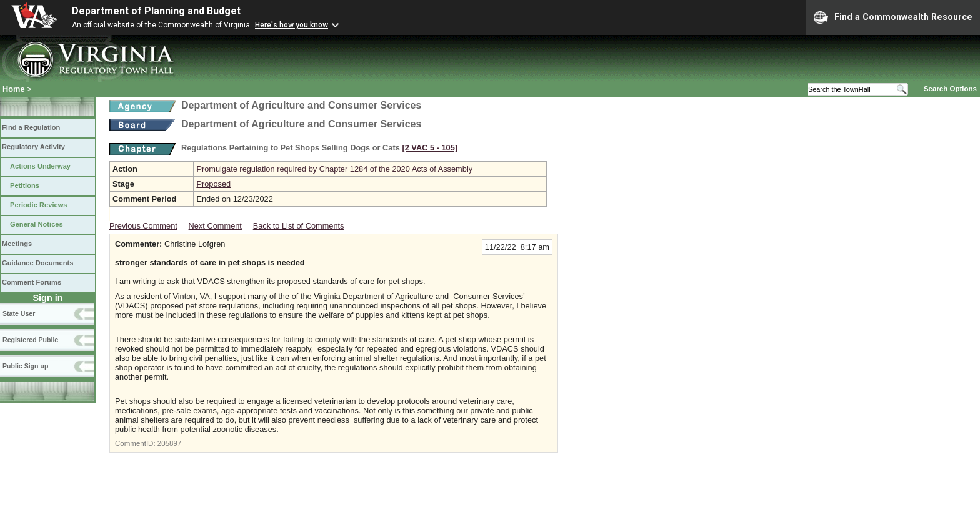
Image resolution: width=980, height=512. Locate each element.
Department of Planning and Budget (156, 11)
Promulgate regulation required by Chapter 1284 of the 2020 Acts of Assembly (334, 169)
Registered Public (30, 340)
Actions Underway (40, 166)
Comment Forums (32, 282)
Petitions (25, 185)
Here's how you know (292, 25)
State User (19, 313)
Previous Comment (143, 226)
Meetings (17, 244)
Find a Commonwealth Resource (893, 17)
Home (14, 89)
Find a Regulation (31, 127)
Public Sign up (25, 366)
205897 (169, 443)
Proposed (213, 184)
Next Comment (215, 226)
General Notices (37, 224)
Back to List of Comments (299, 226)
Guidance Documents (37, 263)
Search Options (950, 89)
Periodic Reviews (39, 205)
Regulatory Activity (33, 147)
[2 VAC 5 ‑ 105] (430, 148)
